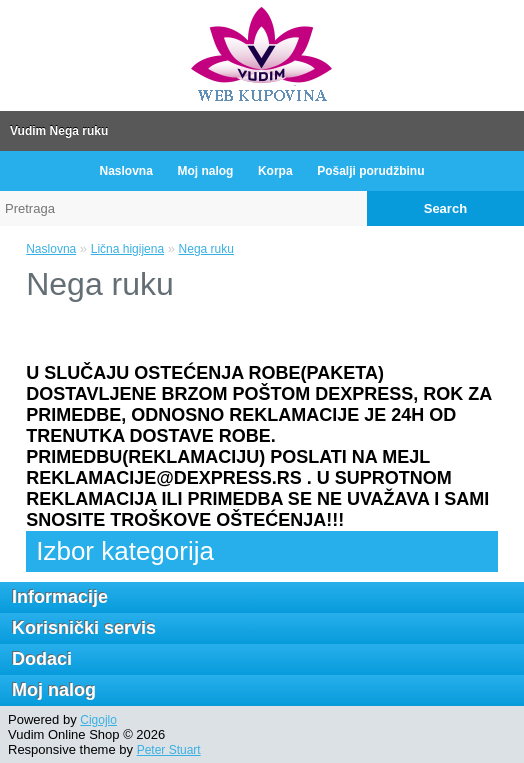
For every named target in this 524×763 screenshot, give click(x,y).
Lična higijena (127, 249)
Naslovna (125, 171)
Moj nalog (205, 171)
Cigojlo (98, 720)
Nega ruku (206, 249)
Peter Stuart (169, 750)
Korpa (275, 171)
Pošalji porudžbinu (370, 171)
